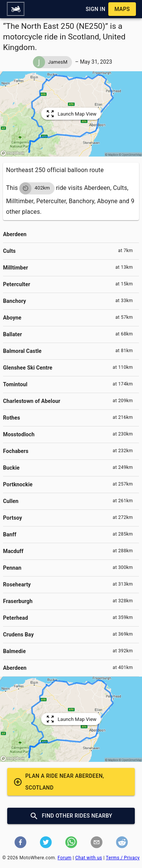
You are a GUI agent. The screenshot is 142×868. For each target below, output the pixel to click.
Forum (65, 858)
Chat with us (89, 858)
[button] (16, 9)
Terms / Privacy (123, 858)
